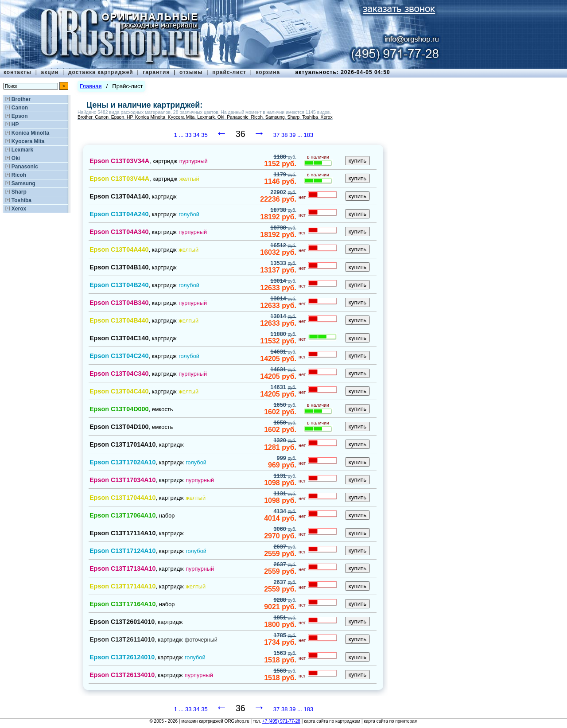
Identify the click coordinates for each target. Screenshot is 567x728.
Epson (20, 116)
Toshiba (21, 200)
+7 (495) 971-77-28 (281, 721)
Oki (16, 158)
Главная (91, 86)
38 (284, 135)
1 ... (180, 135)
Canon (20, 108)
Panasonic (25, 167)
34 (196, 135)
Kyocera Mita (28, 141)
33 (188, 135)
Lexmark (22, 150)
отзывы (191, 72)
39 (292, 135)
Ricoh (19, 175)
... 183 (305, 135)
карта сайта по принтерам (390, 721)
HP (15, 125)
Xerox (19, 209)
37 (276, 135)
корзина (268, 72)
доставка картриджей (101, 72)
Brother (21, 99)
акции (50, 72)
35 (204, 135)
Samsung (23, 183)
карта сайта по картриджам (332, 721)
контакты (17, 72)
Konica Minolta (30, 133)
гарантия (156, 72)
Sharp (19, 192)
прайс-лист (229, 72)
